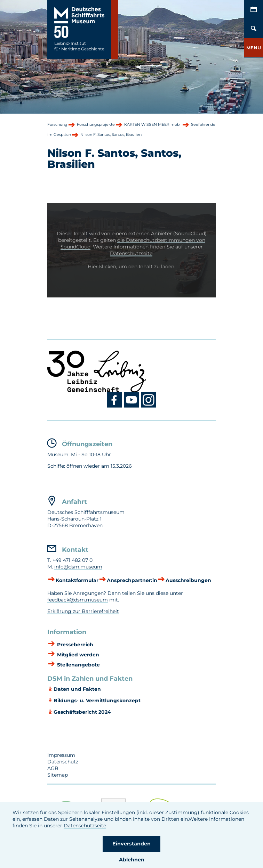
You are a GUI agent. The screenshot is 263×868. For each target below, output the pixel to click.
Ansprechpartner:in (132, 580)
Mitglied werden (77, 655)
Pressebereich (74, 645)
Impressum (61, 755)
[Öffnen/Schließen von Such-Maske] (253, 29)
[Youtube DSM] (132, 406)
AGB (53, 768)
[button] (253, 48)
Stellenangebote (78, 665)
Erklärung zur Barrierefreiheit (83, 611)
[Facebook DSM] (115, 406)
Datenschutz (63, 762)
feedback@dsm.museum (78, 600)
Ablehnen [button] (132, 860)
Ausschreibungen (188, 580)
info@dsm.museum (78, 567)
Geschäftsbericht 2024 (82, 712)
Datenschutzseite (85, 826)
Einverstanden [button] (131, 844)
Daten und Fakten (77, 689)
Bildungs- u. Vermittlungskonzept (97, 701)
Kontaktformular (77, 580)
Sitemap (58, 775)
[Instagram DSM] (149, 406)
